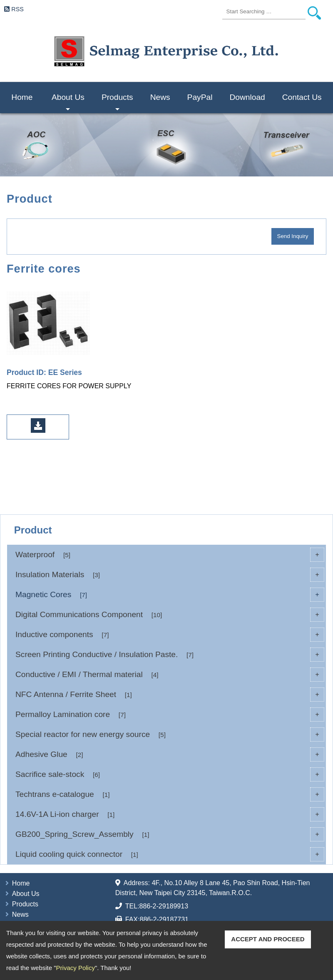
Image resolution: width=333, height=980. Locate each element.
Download (247, 97)
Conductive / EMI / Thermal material (170, 675)
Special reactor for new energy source (170, 734)
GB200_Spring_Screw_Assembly (170, 834)
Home (22, 97)
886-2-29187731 (164, 919)
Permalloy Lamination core (170, 715)
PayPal (200, 97)
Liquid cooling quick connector (170, 854)
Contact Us (302, 97)
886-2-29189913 (164, 906)
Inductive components (170, 635)
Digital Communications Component (170, 615)
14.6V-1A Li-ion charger (170, 814)
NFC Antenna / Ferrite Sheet (170, 695)
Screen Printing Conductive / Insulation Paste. (170, 655)
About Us (68, 103)
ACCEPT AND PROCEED (268, 939)
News (160, 97)
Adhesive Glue (170, 754)
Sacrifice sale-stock (170, 774)
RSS (17, 9)
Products (117, 103)
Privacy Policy (76, 968)
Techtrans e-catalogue (170, 794)
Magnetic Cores (170, 595)
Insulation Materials (170, 575)
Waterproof (170, 555)
